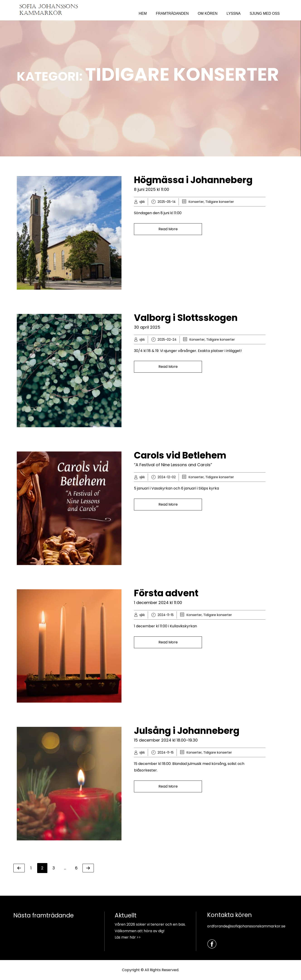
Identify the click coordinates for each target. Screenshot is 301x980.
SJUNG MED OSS (265, 13)
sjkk (142, 202)
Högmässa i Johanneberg (193, 180)
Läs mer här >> (128, 937)
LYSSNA (234, 13)
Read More (168, 229)
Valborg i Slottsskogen (186, 318)
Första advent (166, 593)
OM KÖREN (208, 13)
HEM (143, 13)
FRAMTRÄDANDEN (172, 13)
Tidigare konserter (220, 202)
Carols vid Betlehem (180, 455)
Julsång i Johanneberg (187, 731)
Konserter (196, 202)
